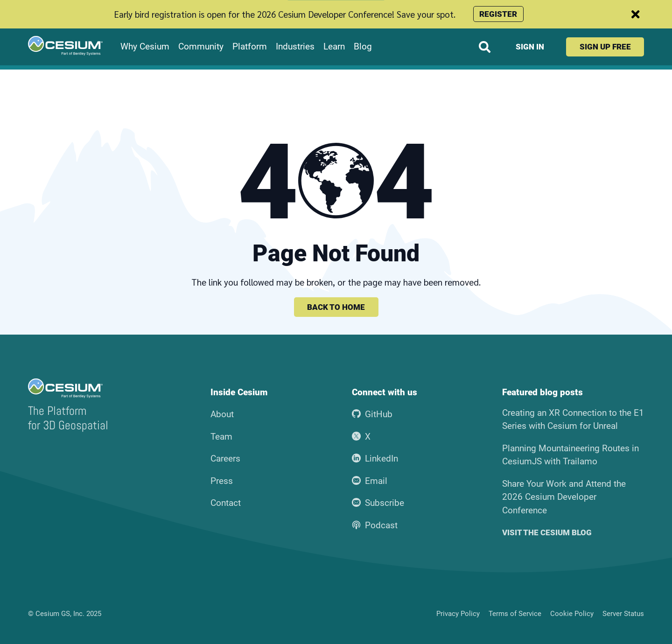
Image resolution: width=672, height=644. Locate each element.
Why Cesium (145, 47)
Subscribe (378, 503)
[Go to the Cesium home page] (65, 46)
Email (370, 481)
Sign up (605, 47)
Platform (250, 47)
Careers (225, 458)
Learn (334, 47)
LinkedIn (375, 458)
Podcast (375, 525)
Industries (295, 47)
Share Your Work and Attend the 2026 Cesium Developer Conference (564, 497)
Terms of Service (515, 614)
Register (498, 14)
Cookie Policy (572, 614)
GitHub (372, 414)
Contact (226, 503)
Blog (363, 47)
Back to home (336, 307)
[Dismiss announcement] (636, 14)
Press (222, 481)
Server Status (623, 614)
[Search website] (485, 47)
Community (201, 47)
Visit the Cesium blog (547, 533)
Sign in (530, 47)
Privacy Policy (458, 614)
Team (221, 437)
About (222, 414)
